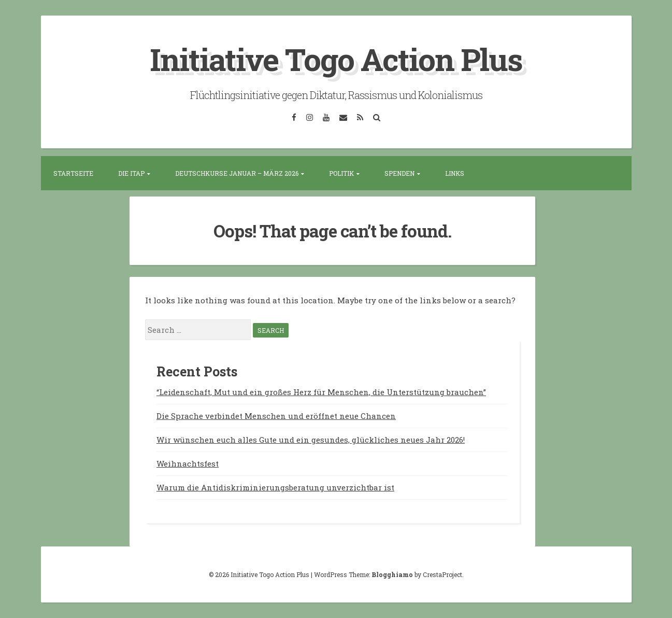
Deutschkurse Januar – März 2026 (237, 173)
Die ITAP (131, 173)
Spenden (399, 173)
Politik (341, 173)
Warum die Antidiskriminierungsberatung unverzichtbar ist (275, 487)
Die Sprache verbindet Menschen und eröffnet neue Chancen (276, 416)
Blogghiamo (392, 574)
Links (455, 173)
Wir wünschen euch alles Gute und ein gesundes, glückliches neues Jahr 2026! (311, 440)
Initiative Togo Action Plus (336, 59)
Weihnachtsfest (188, 463)
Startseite (73, 173)
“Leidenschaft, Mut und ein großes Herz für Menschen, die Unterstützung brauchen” (321, 392)
